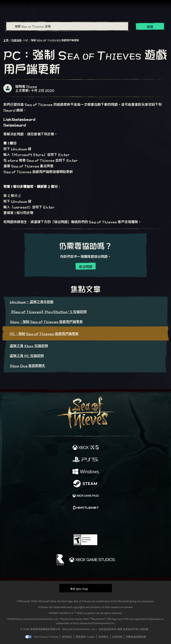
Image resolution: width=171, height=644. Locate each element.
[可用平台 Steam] (86, 484)
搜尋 (150, 27)
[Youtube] (85, 522)
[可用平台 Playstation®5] (86, 460)
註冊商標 (117, 637)
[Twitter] (63, 522)
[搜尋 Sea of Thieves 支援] (67, 26)
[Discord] (97, 522)
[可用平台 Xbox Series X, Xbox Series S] (86, 448)
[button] (86, 588)
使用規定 (67, 637)
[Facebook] (55, 522)
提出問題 (86, 266)
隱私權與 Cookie (85, 637)
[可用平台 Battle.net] (86, 508)
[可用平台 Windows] (86, 472)
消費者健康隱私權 (136, 637)
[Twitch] (72, 522)
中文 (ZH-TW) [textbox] (79, 589)
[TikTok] (106, 522)
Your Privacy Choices (46, 637)
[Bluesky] (115, 522)
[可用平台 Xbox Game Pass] (86, 496)
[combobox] (67, 26)
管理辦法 (103, 637)
